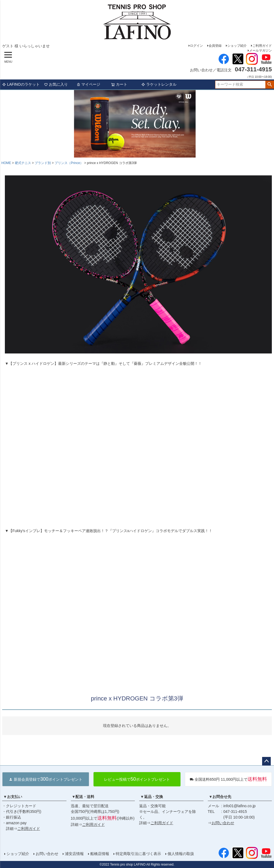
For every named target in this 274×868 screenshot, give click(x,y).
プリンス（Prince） (69, 163)
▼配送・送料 (83, 797)
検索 (270, 85)
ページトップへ (266, 761)
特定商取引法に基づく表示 (138, 854)
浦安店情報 (74, 854)
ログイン (196, 46)
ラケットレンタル (159, 84)
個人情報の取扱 (181, 854)
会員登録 (215, 46)
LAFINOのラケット (21, 84)
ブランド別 (43, 163)
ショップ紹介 (237, 46)
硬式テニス (23, 163)
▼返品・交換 (152, 797)
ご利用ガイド (262, 46)
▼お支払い (13, 797)
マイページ (88, 84)
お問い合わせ (223, 823)
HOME (6, 163)
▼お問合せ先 (220, 797)
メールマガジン (260, 51)
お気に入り (56, 84)
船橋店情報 (100, 854)
